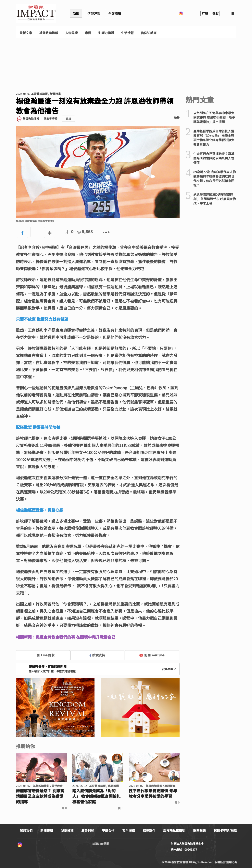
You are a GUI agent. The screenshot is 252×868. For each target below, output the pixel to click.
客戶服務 (129, 830)
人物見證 (71, 33)
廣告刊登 (88, 830)
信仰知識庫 (149, 33)
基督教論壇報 (49, 33)
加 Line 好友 (43, 655)
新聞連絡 (47, 830)
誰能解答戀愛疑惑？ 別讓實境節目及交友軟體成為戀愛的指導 (40, 796)
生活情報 (127, 33)
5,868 (85, 231)
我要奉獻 (170, 669)
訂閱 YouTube (152, 655)
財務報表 (199, 830)
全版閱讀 (115, 13)
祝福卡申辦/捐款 (225, 830)
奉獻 (215, 13)
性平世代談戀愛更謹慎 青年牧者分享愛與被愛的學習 (153, 793)
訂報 (205, 13)
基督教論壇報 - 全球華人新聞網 (36, 13)
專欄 (88, 33)
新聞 (76, 13)
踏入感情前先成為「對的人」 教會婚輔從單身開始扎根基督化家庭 (96, 796)
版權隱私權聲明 (174, 830)
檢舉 (177, 118)
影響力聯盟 (106, 33)
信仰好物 (94, 13)
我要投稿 (67, 830)
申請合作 (108, 830)
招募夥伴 (149, 830)
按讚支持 (97, 655)
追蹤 (69, 119)
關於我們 (26, 830)
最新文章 (26, 33)
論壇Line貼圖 (101, 844)
